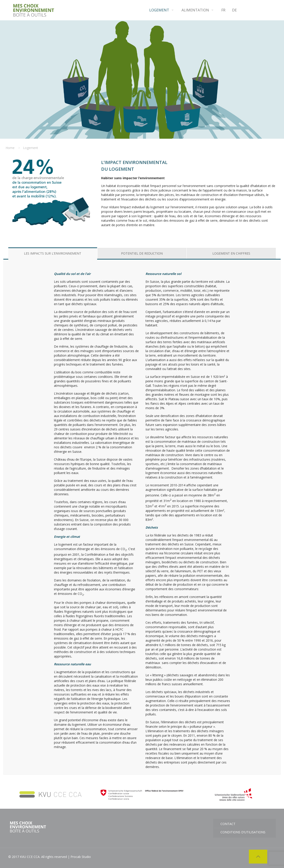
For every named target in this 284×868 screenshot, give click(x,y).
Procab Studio (81, 857)
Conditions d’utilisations (243, 832)
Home (10, 148)
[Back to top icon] (258, 857)
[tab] (53, 253)
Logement (31, 148)
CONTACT (228, 824)
